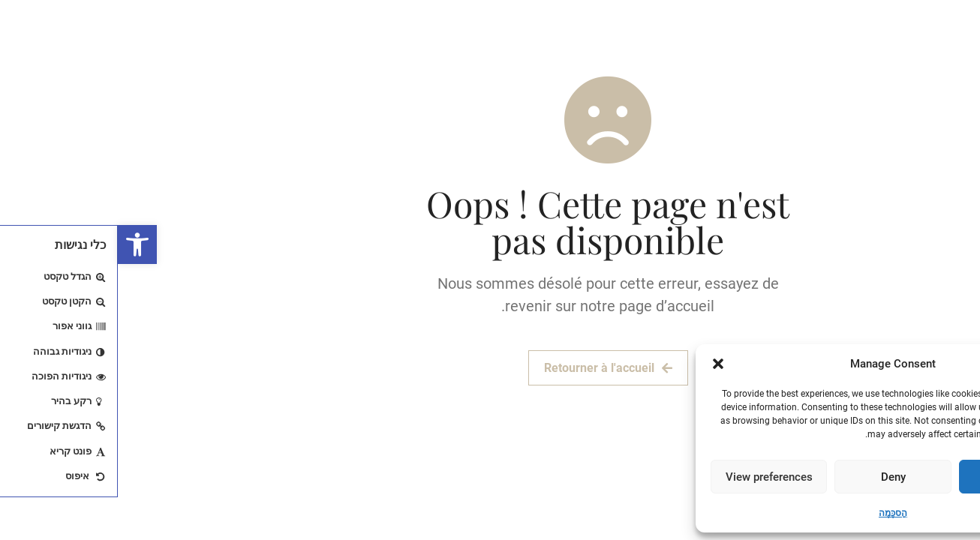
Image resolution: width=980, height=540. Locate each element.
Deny (776, 477)
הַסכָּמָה (775, 513)
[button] (20, 244)
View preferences (651, 477)
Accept (899, 477)
